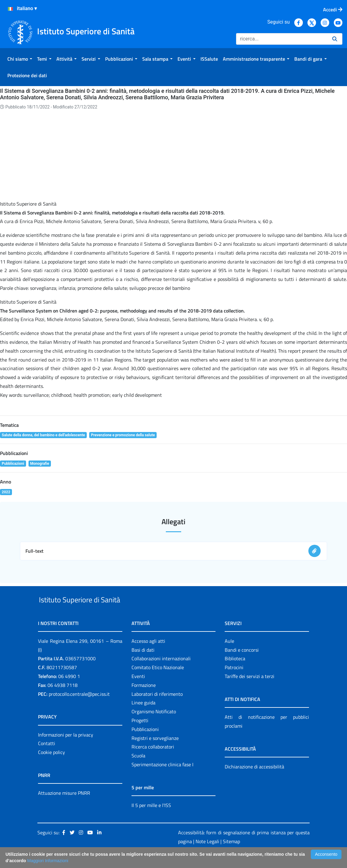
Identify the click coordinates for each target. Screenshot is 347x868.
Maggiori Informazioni (48, 861)
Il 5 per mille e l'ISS (151, 819)
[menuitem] (20, 59)
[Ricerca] (282, 39)
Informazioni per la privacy (66, 749)
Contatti (47, 758)
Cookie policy (51, 766)
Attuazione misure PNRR (64, 807)
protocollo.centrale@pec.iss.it (79, 708)
